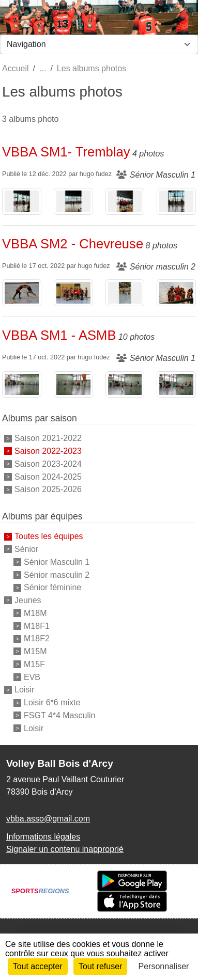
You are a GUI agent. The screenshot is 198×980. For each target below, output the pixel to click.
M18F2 (37, 638)
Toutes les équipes (49, 536)
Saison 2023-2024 (48, 464)
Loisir (24, 690)
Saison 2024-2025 (48, 476)
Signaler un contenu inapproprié (65, 849)
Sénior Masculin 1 (57, 562)
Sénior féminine (52, 587)
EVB (32, 677)
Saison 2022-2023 (48, 451)
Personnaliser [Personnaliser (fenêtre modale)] (164, 966)
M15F (34, 664)
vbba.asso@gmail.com (48, 819)
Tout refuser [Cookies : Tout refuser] (100, 966)
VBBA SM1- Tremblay (66, 152)
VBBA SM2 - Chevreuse (73, 244)
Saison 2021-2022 (48, 438)
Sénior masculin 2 (57, 574)
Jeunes (28, 600)
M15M (35, 651)
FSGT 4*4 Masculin (59, 715)
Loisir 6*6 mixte (52, 702)
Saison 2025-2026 (48, 489)
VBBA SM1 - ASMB (59, 335)
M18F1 (37, 626)
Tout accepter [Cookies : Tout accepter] (38, 966)
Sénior (26, 549)
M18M (35, 613)
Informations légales (43, 837)
